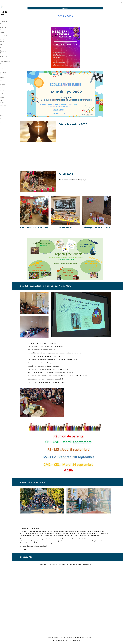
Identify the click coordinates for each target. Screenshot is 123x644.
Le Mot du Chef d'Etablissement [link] (8, 40)
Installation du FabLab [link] (9, 52)
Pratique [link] (6, 112)
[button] (121, 2)
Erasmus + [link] (7, 44)
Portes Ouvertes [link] (8, 33)
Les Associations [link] (9, 106)
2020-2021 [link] (9, 87)
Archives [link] (8, 81)
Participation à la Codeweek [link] (10, 68)
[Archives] (71, 8)
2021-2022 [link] (9, 91)
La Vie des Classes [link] (9, 94)
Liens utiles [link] (7, 119)
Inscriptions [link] (7, 116)
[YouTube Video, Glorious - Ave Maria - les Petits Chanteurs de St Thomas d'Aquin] (95, 403)
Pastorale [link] (6, 109)
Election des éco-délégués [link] (10, 57)
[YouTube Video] (91, 150)
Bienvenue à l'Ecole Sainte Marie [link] (9, 23)
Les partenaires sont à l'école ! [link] (11, 63)
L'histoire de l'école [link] (9, 36)
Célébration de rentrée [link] (9, 73)
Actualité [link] (6, 48)
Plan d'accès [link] (7, 122)
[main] (71, 16)
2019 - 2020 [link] (10, 84)
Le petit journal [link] (8, 97)
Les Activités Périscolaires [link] (7, 101)
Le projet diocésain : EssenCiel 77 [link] (10, 28)
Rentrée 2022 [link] (9, 77)
